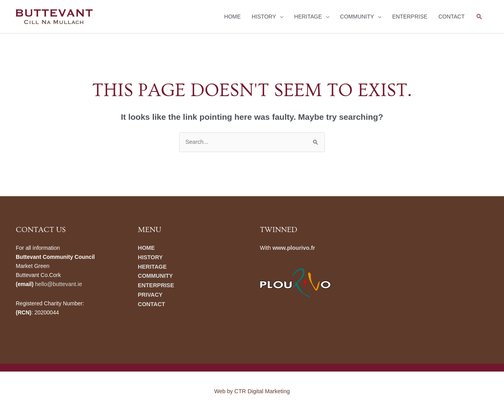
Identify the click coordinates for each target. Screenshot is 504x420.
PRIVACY (150, 293)
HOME (232, 17)
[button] (479, 17)
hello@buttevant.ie (58, 284)
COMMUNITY (357, 17)
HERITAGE (308, 17)
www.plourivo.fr (293, 247)
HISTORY (264, 17)
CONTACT (451, 17)
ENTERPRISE (410, 17)
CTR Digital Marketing (262, 390)
